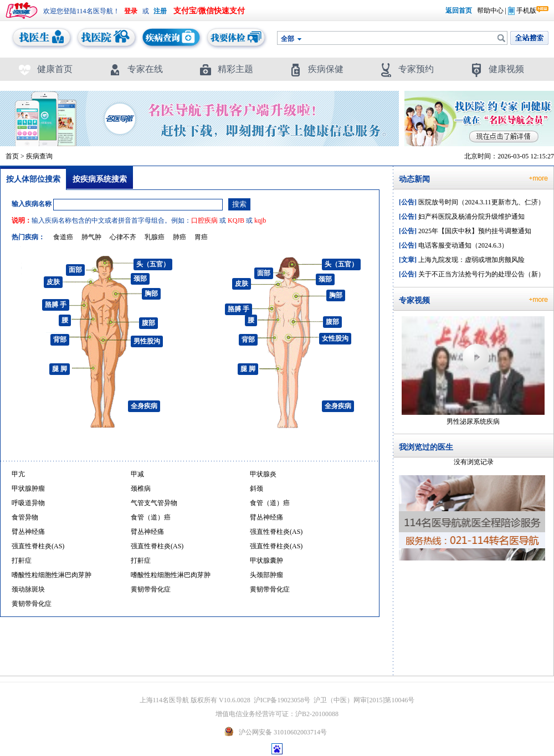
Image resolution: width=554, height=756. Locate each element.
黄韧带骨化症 (151, 589)
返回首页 (459, 11)
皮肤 (53, 282)
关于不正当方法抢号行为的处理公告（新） (472, 274)
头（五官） (153, 264)
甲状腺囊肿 (266, 560)
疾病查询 (39, 156)
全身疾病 (144, 406)
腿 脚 (60, 369)
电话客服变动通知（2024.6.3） (453, 245)
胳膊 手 (56, 305)
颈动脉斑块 (28, 589)
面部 (75, 270)
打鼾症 (22, 560)
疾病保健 (316, 69)
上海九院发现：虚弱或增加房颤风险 (462, 260)
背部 (60, 340)
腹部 (148, 323)
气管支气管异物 (154, 503)
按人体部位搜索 (33, 179)
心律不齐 (123, 237)
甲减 (137, 474)
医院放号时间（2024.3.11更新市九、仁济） (472, 202)
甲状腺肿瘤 (28, 488)
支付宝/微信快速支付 (209, 11)
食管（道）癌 (270, 503)
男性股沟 (147, 341)
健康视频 (497, 69)
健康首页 (45, 69)
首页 (12, 156)
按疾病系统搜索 (100, 179)
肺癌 (179, 237)
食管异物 (25, 517)
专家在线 (135, 69)
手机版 (522, 11)
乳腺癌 (155, 237)
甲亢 (18, 474)
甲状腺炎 (263, 474)
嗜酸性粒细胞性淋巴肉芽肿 (52, 575)
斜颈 (257, 488)
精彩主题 (226, 69)
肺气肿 (91, 237)
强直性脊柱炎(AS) (276, 532)
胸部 (151, 294)
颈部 (140, 279)
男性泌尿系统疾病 (473, 421)
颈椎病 (141, 488)
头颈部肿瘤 (266, 575)
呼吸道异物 (28, 503)
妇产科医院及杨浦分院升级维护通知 (462, 217)
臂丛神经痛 (266, 517)
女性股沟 (335, 338)
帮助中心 (490, 11)
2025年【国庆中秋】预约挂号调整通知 (465, 231)
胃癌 (201, 237)
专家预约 (406, 69)
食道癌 (63, 237)
